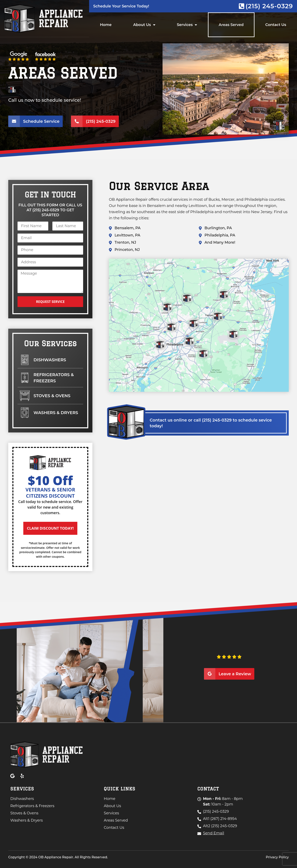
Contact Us (276, 25)
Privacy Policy (277, 857)
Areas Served (231, 25)
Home (106, 25)
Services (187, 25)
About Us (144, 25)
